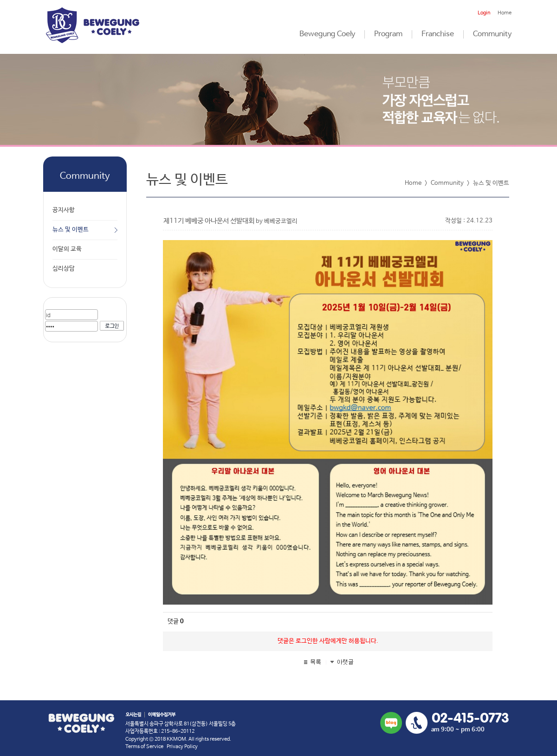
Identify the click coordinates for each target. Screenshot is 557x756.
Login (484, 13)
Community (492, 34)
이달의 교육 (67, 249)
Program (388, 34)
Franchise (438, 34)
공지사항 (64, 210)
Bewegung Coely (327, 34)
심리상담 (64, 269)
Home (505, 13)
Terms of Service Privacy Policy (162, 747)
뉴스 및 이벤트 (71, 230)
